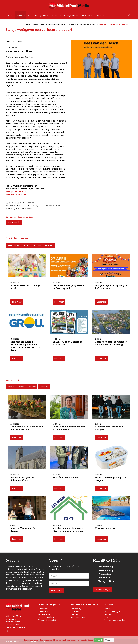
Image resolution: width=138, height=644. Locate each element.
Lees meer (17, 302)
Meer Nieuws (13, 245)
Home (10, 15)
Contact (99, 15)
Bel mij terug (57, 591)
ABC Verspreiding (79, 617)
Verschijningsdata (46, 617)
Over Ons (86, 15)
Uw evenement (45, 614)
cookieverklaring (64, 640)
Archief (26, 245)
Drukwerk (75, 612)
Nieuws (20, 15)
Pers (106, 617)
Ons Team (108, 614)
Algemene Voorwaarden (114, 620)
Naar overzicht (14, 222)
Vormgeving (76, 609)
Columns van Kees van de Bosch (20, 217)
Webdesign (76, 614)
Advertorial (43, 612)
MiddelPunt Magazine (37, 15)
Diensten (55, 15)
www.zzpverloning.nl (16, 194)
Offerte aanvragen (103, 590)
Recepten (49, 245)
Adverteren (43, 609)
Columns (37, 245)
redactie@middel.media (17, 627)
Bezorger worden (71, 15)
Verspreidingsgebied (47, 620)
